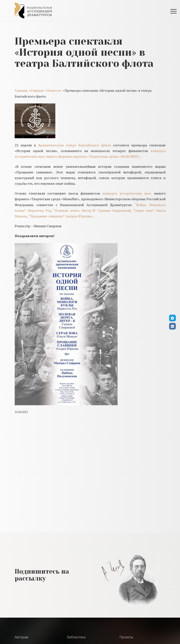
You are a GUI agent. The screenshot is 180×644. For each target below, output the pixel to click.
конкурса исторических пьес (127, 193)
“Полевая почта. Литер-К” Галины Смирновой (92, 210)
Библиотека (76, 637)
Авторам (21, 637)
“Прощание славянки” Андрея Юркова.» (61, 216)
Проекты (126, 637)
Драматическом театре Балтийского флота (74, 145)
